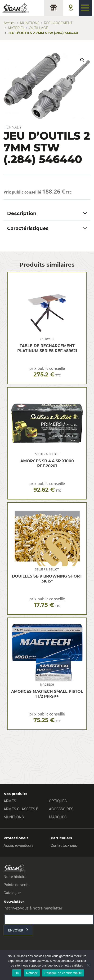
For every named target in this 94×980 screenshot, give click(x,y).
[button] (82, 60)
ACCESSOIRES (61, 809)
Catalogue (12, 893)
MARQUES (58, 817)
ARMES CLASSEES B (21, 809)
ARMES (10, 801)
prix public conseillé (47, 372)
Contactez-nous (64, 845)
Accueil (10, 23)
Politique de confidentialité (63, 973)
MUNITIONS (30, 23)
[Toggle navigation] (85, 8)
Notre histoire (15, 877)
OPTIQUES (58, 801)
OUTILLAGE (38, 28)
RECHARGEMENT (58, 23)
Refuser (32, 973)
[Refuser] (88, 965)
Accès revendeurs (19, 845)
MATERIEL (16, 28)
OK (17, 973)
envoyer (16, 930)
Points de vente (16, 885)
